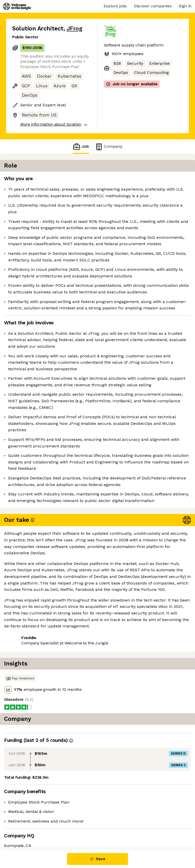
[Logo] (17, 6)
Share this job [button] (26, 819)
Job (81, 147)
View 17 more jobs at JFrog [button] (39, 829)
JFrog (75, 29)
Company (109, 147)
